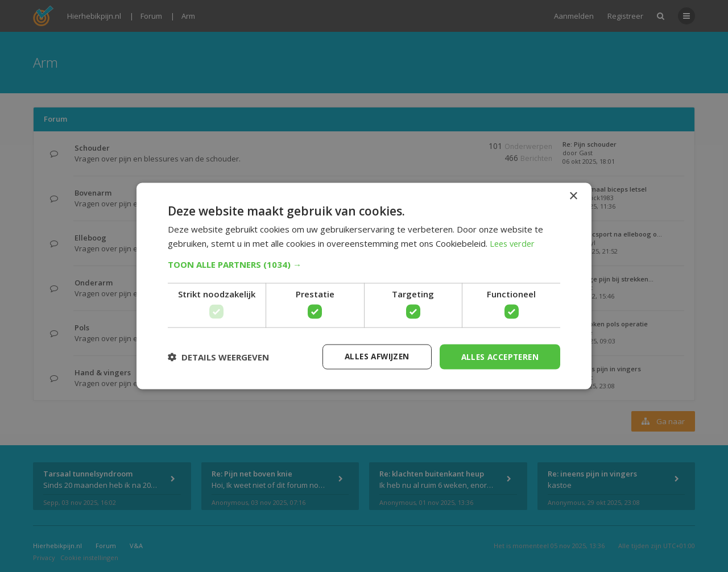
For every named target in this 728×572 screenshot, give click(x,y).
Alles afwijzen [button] (371, 356)
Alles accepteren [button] (498, 356)
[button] (364, 264)
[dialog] (364, 286)
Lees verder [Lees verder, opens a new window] (514, 243)
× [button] (573, 196)
